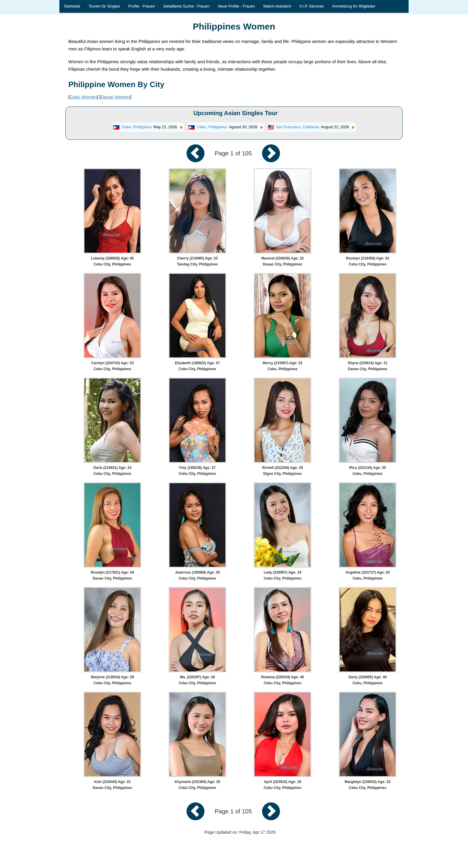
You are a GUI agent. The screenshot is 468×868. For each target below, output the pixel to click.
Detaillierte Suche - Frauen (186, 6)
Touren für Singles (104, 6)
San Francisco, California (297, 127)
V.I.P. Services (312, 6)
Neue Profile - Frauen (236, 6)
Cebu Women (83, 97)
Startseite (72, 6)
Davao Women (115, 97)
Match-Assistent (277, 6)
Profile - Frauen (142, 6)
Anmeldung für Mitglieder (354, 6)
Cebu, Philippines (137, 127)
